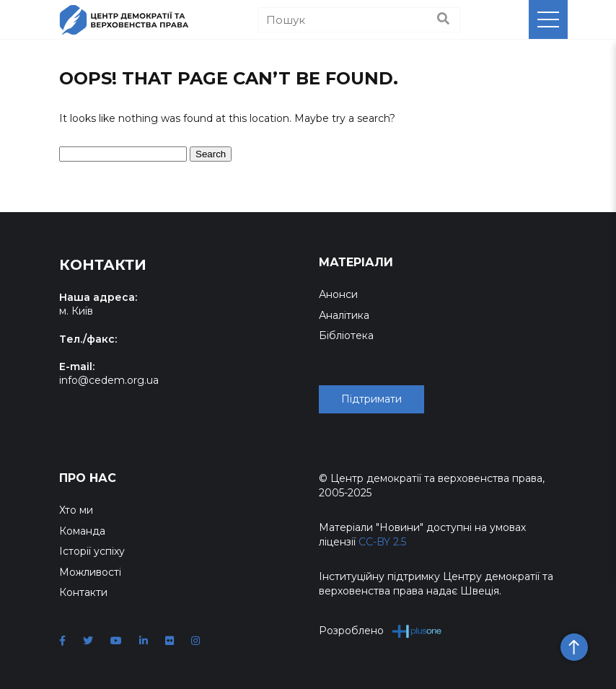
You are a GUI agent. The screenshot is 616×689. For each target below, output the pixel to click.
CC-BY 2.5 (382, 542)
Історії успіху (92, 551)
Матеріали (356, 262)
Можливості (90, 572)
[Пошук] (359, 20)
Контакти (83, 592)
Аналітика (344, 315)
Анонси (338, 294)
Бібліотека (346, 335)
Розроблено (380, 631)
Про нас (88, 478)
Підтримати (371, 399)
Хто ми (76, 510)
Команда (82, 531)
